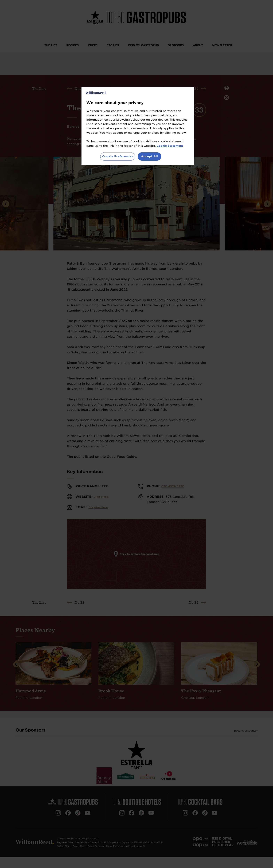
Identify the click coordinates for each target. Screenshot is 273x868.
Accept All (149, 156)
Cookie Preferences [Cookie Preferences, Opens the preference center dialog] (118, 156)
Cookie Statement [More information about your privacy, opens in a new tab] (170, 146)
